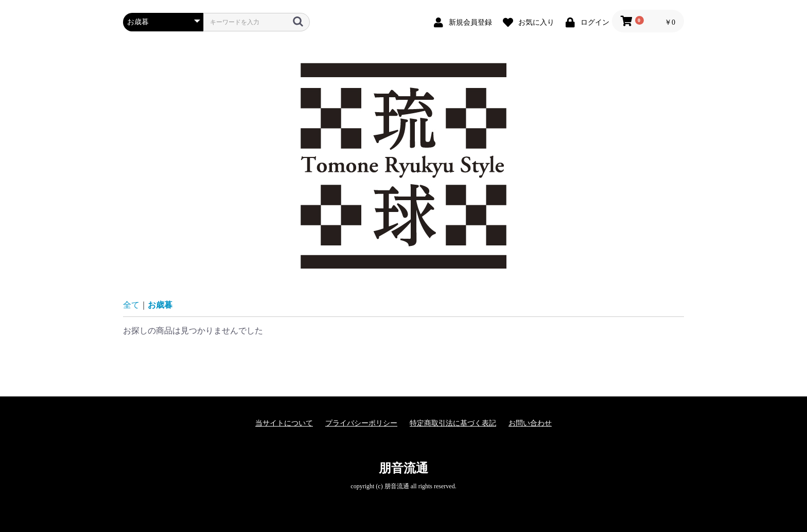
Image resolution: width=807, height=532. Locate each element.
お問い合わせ (530, 423)
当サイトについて (284, 423)
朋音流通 (403, 468)
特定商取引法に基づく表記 (453, 423)
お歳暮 (160, 305)
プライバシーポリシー (361, 423)
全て (131, 305)
